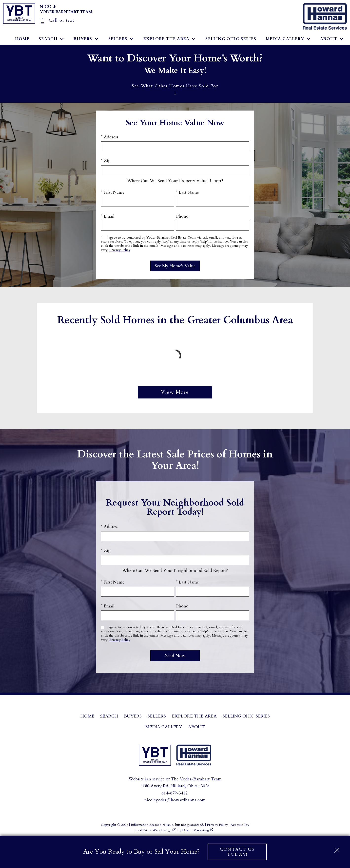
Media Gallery (164, 727)
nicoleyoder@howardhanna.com (175, 800)
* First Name (113, 192)
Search (109, 716)
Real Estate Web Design (155, 830)
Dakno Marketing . (198, 830)
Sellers (157, 716)
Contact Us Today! (237, 852)
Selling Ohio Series (231, 39)
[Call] (58, 20)
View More (175, 392)
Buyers (133, 716)
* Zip (106, 161)
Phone (182, 216)
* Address (110, 137)
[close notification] (337, 849)
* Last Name (187, 192)
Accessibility (240, 825)
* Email (108, 216)
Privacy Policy (120, 250)
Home (22, 39)
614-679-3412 (175, 793)
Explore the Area (194, 716)
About (196, 727)
